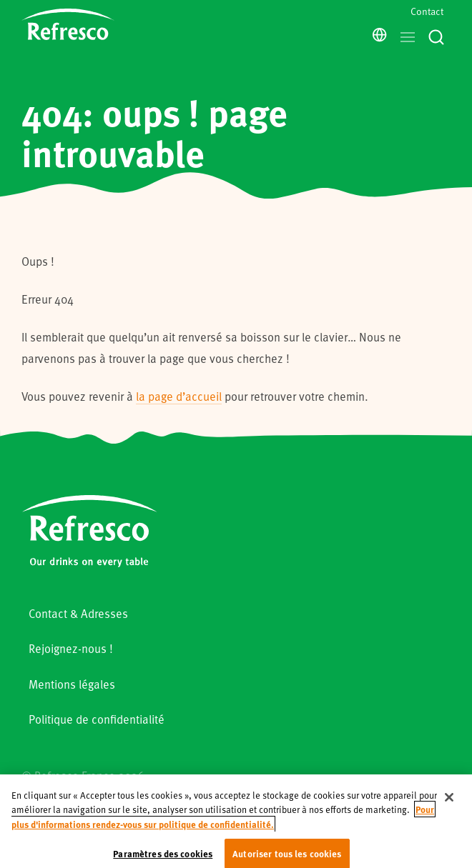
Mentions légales (72, 684)
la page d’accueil (179, 396)
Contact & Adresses (78, 613)
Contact (427, 11)
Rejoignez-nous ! (71, 648)
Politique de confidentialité (97, 719)
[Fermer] (449, 810)
